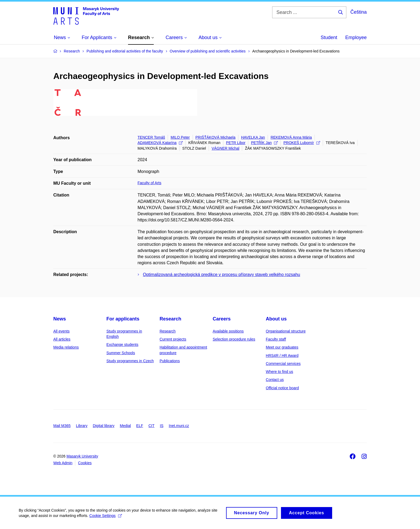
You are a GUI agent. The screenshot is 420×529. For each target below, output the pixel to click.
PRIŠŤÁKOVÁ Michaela (215, 137)
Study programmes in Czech (130, 361)
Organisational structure (286, 331)
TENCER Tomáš (151, 137)
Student (329, 37)
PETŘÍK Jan (264, 143)
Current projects (173, 339)
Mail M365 (62, 426)
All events (61, 331)
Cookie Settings (106, 517)
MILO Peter (180, 137)
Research (170, 319)
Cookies (85, 463)
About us (276, 319)
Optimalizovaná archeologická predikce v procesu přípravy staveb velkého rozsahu (222, 275)
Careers (222, 319)
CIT (151, 426)
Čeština (359, 12)
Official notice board (282, 388)
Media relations (66, 347)
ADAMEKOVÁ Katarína (160, 143)
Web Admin (63, 463)
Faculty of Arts (150, 183)
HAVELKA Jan (253, 137)
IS (162, 426)
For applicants (123, 319)
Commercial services (283, 364)
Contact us (275, 380)
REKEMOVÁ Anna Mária (291, 137)
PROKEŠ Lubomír (302, 143)
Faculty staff (276, 339)
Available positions (228, 331)
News (60, 319)
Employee (356, 37)
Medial (125, 426)
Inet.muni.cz (179, 426)
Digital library (104, 426)
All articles (62, 339)
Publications (170, 361)
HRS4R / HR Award (282, 356)
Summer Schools (121, 353)
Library (82, 426)
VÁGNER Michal (225, 148)
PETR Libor (236, 143)
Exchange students (122, 345)
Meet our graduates (282, 347)
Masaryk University (82, 456)
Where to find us (279, 372)
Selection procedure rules (234, 339)
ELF (140, 426)
